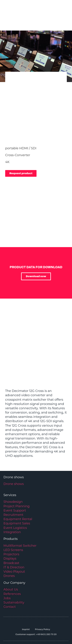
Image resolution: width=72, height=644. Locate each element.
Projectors (11, 537)
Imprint (26, 612)
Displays (10, 542)
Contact (10, 590)
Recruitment (13, 498)
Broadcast (11, 546)
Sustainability (14, 586)
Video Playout (14, 555)
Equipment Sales (17, 507)
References (12, 577)
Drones (9, 559)
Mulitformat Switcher (20, 529)
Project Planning (17, 489)
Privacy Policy (42, 612)
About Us (11, 573)
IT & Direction (14, 550)
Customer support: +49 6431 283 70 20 (36, 617)
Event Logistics (15, 511)
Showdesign (13, 485)
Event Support (15, 494)
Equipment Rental (18, 502)
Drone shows (14, 467)
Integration (12, 515)
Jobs (7, 581)
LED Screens (13, 533)
